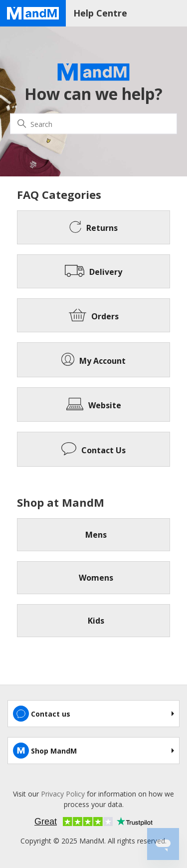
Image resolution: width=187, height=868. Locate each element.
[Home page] (33, 13)
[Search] (93, 124)
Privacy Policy (63, 794)
